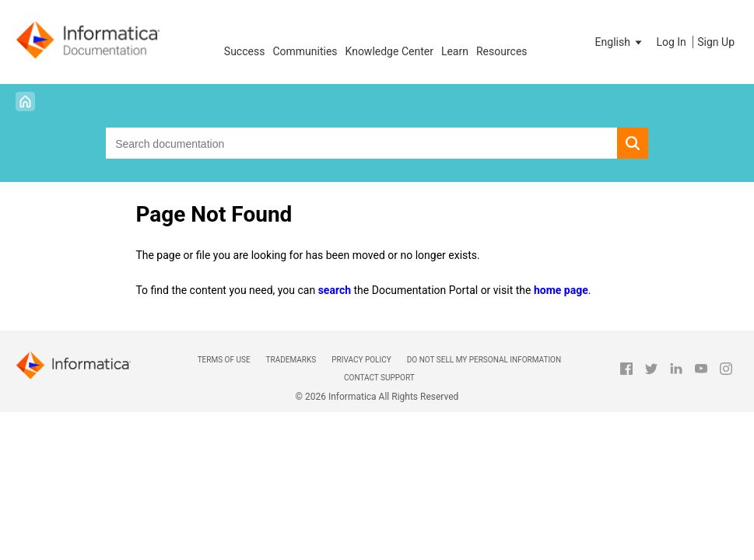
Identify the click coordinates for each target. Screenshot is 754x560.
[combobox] (361, 143)
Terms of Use (224, 360)
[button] (620, 42)
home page (561, 290)
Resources (502, 51)
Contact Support (379, 378)
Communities (305, 51)
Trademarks (291, 360)
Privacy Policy (361, 360)
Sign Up (716, 42)
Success (245, 51)
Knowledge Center (389, 51)
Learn (455, 51)
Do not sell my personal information (484, 360)
